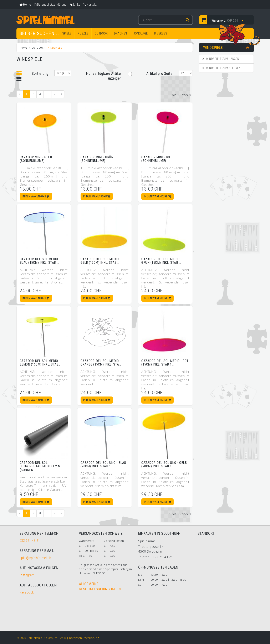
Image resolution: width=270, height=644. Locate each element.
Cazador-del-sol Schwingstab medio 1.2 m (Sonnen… (40, 466)
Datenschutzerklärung (84, 638)
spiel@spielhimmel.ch (35, 558)
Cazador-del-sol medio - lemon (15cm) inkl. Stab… (40, 363)
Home (24, 48)
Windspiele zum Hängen (221, 59)
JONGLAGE (141, 33)
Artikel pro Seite (159, 73)
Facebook (27, 592)
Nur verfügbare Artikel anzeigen (104, 76)
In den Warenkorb (36, 196)
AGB (63, 638)
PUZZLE (83, 33)
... (47, 94)
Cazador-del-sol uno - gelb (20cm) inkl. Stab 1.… (164, 465)
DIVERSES (161, 33)
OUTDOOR (101, 33)
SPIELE (67, 33)
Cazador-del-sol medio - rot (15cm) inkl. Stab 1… (165, 363)
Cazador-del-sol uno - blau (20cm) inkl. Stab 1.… (103, 465)
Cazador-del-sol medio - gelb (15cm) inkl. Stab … (101, 261)
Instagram (27, 575)
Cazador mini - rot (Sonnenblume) (157, 159)
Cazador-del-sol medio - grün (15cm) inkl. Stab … (162, 261)
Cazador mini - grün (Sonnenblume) (97, 159)
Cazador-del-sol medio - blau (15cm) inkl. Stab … (40, 261)
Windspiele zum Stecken (221, 68)
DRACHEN (121, 33)
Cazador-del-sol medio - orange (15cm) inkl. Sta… (101, 363)
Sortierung (40, 73)
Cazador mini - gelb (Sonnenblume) (36, 159)
